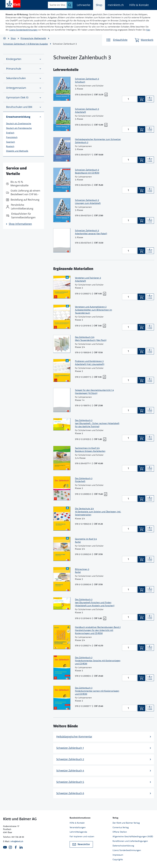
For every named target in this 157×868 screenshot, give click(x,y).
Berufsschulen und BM (24, 107)
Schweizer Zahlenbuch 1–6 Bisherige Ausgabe (26, 44)
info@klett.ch (17, 841)
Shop (99, 5)
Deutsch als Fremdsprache (19, 128)
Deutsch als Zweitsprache (19, 123)
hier (148, 30)
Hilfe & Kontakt (139, 5)
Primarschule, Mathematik (33, 38)
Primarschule (24, 69)
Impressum (118, 855)
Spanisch (11, 142)
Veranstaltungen (78, 827)
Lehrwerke (84, 5)
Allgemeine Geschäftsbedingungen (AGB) (133, 836)
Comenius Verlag (121, 827)
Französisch (12, 137)
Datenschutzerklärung (123, 846)
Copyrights (118, 859)
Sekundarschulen (24, 78)
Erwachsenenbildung (24, 117)
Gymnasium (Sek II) (24, 98)
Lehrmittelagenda (78, 832)
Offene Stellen (120, 832)
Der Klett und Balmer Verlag (126, 823)
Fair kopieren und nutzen (82, 836)
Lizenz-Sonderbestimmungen (23, 30)
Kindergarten (24, 59)
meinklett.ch (116, 5)
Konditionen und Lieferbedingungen (130, 841)
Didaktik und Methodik (17, 151)
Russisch (10, 146)
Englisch (10, 133)
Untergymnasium (24, 88)
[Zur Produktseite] (62, 89)
